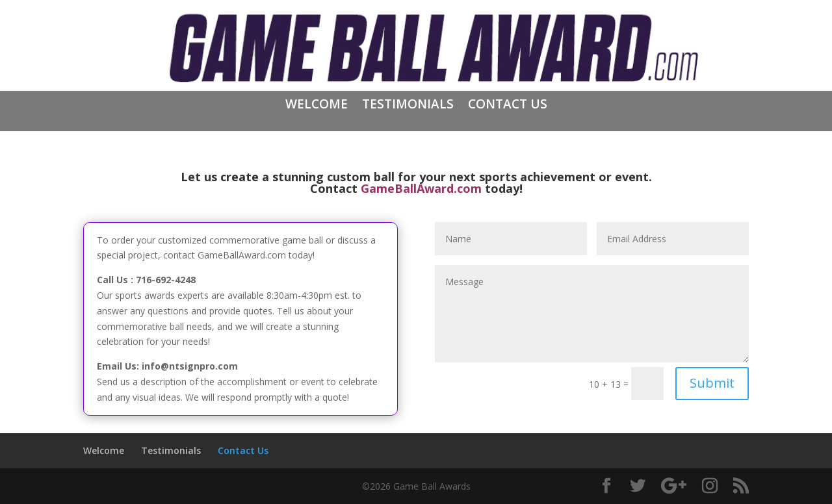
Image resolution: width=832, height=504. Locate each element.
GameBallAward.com (421, 188)
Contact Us (508, 106)
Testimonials (408, 106)
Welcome (317, 106)
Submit (712, 383)
